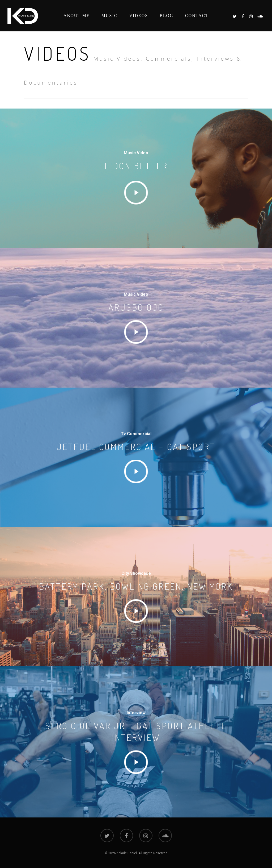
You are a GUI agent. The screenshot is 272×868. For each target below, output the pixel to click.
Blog (167, 16)
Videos (139, 16)
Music (110, 16)
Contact (197, 16)
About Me (77, 16)
